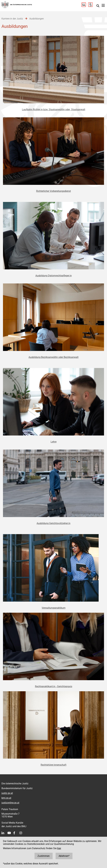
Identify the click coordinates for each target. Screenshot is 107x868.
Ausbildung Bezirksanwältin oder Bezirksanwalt (53, 357)
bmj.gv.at (6, 798)
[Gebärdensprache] (92, 6)
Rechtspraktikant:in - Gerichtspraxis (54, 686)
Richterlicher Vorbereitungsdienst (53, 191)
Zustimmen (44, 856)
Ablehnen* (64, 856)
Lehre (54, 442)
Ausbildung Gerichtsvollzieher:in (53, 523)
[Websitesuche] (98, 6)
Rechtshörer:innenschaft (53, 765)
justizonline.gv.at (10, 803)
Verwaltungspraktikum (54, 608)
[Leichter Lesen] (85, 6)
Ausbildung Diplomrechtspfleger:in (54, 276)
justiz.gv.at (7, 793)
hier (59, 848)
